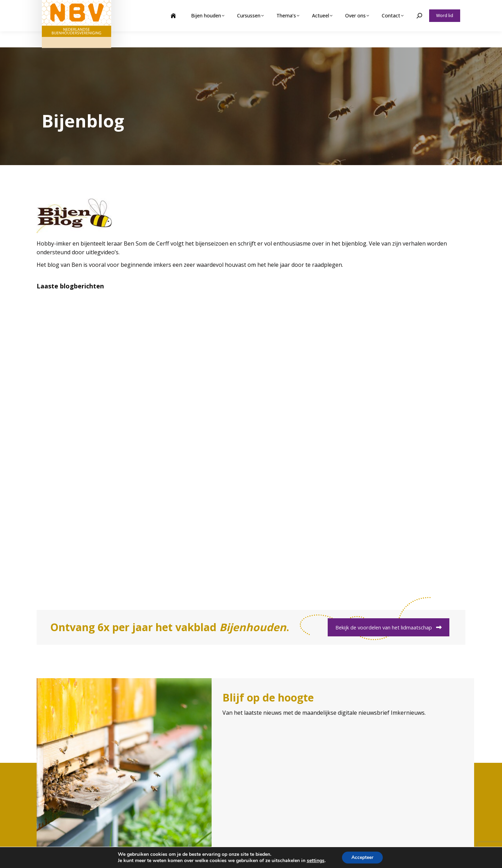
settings (315, 860)
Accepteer (362, 857)
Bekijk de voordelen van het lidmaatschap (388, 627)
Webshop (406, 8)
